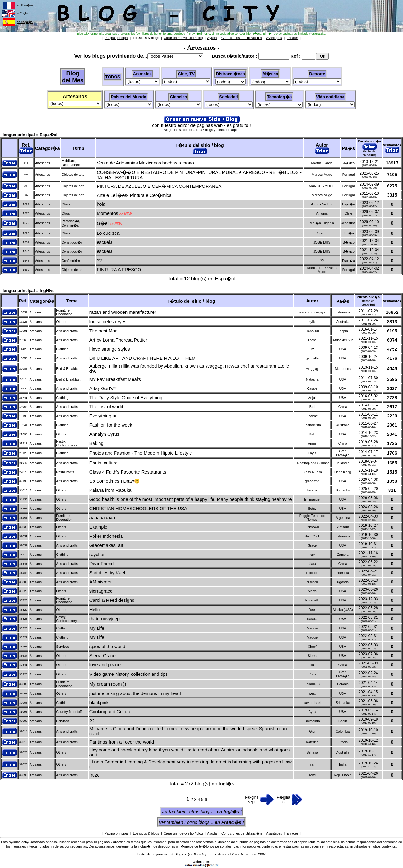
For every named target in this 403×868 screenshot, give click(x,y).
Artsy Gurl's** (103, 388)
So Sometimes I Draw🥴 (115, 481)
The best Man (104, 331)
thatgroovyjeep (105, 619)
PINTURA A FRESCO (119, 270)
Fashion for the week (111, 425)
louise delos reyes (108, 322)
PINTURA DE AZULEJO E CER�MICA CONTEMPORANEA (159, 186)
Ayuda (212, 833)
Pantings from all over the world (122, 742)
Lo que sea (108, 233)
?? (99, 261)
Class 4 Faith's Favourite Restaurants (128, 472)
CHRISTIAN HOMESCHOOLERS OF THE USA (138, 509)
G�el (103, 223)
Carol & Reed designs (112, 600)
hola (101, 204)
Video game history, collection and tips (129, 674)
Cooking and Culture (111, 712)
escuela (105, 242)
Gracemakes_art (106, 545)
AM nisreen (101, 582)
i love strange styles (110, 349)
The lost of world (106, 407)
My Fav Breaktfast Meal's (115, 379)
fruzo (95, 775)
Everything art (104, 416)
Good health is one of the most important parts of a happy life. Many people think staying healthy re (191, 499)
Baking (96, 443)
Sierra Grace (102, 656)
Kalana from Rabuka (111, 490)
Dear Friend (102, 564)
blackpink (99, 703)
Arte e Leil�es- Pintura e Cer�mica (134, 195)
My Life (97, 628)
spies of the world (107, 647)
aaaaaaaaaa (102, 518)
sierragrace (101, 591)
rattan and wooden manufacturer (123, 312)
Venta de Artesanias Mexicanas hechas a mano (145, 163)
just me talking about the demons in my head (135, 693)
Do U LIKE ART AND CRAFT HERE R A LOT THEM (142, 358)
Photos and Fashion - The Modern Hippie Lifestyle (141, 453)
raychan (98, 555)
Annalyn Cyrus (104, 434)
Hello (95, 610)
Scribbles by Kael (107, 573)
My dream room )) (108, 684)
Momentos (107, 213)
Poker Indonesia (106, 536)
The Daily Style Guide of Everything (126, 398)
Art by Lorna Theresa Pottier (118, 340)
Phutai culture (104, 463)
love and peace (105, 665)
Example (98, 527)
